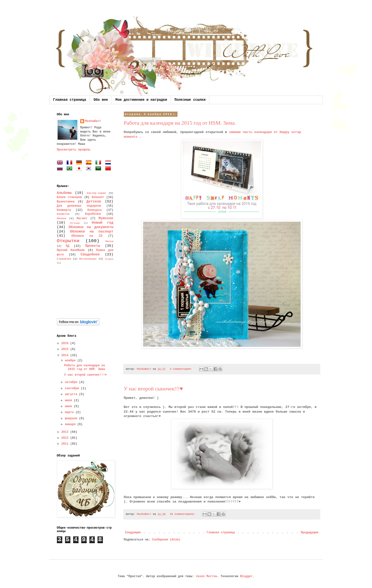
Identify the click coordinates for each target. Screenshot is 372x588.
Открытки (68, 241)
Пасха (109, 241)
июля (69, 401)
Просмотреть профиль (74, 150)
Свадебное (90, 254)
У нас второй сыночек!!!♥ (154, 389)
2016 (66, 343)
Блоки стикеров (70, 197)
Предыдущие (309, 533)
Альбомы (64, 193)
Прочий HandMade (71, 250)
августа (72, 394)
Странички (64, 259)
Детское (94, 202)
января (71, 424)
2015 (66, 349)
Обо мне (101, 100)
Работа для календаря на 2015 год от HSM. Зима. (180, 123)
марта (70, 412)
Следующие (133, 533)
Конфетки (63, 214)
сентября (73, 388)
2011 (66, 444)
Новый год (103, 223)
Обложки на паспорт (92, 232)
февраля (72, 419)
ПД (67, 246)
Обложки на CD (87, 236)
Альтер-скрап (96, 193)
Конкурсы (95, 210)
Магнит (82, 218)
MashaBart (93, 121)
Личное (62, 218)
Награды (75, 223)
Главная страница (70, 100)
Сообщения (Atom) (166, 540)
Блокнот (98, 197)
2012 (66, 438)
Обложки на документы (91, 227)
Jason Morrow (206, 576)
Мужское (106, 218)
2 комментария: (182, 369)
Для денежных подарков (79, 206)
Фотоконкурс (88, 259)
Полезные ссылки (190, 100)
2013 (66, 432)
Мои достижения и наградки (141, 100)
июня (69, 406)
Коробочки (93, 214)
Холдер (109, 259)
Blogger (246, 576)
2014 (66, 355)
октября (72, 382)
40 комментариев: (183, 514)
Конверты (64, 210)
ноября (71, 361)
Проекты (93, 246)
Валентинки (66, 202)
